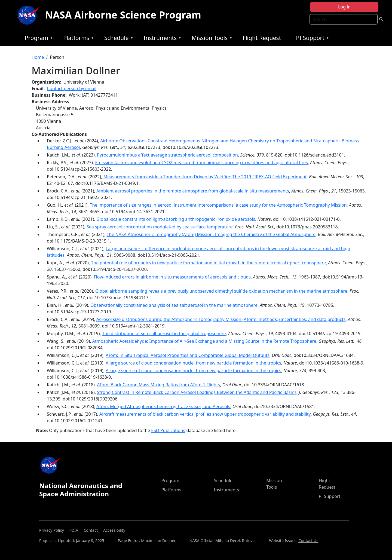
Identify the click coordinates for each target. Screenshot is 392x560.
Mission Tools (211, 39)
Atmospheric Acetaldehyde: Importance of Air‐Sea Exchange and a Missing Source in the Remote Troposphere (204, 341)
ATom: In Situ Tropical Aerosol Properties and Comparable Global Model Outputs (188, 355)
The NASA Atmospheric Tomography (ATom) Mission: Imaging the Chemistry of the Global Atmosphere (211, 234)
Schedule (118, 39)
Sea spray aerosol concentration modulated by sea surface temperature (160, 227)
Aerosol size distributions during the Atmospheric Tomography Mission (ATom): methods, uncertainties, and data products (221, 319)
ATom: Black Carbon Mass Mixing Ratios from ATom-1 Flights (158, 385)
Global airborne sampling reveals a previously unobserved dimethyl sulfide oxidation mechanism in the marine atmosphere (221, 291)
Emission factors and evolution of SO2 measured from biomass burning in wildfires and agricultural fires (201, 163)
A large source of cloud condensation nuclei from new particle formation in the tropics (193, 363)
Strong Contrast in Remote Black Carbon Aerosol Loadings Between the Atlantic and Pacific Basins (197, 392)
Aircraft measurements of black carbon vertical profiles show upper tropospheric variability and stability (205, 414)
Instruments (161, 39)
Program (38, 39)
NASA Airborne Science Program (123, 15)
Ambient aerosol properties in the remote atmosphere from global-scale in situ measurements (193, 191)
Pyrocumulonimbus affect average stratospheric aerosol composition (167, 155)
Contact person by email (72, 88)
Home (38, 57)
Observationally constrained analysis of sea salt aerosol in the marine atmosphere (174, 305)
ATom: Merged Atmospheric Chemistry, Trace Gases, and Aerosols (163, 406)
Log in (344, 7)
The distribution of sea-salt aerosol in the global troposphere (164, 333)
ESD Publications (168, 430)
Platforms (77, 39)
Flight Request (262, 38)
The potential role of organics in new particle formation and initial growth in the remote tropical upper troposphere (208, 263)
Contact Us (308, 541)
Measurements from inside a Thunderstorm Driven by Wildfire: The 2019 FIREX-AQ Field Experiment (205, 177)
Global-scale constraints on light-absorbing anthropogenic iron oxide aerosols (176, 219)
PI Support (311, 39)
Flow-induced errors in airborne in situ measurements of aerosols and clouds (172, 277)
